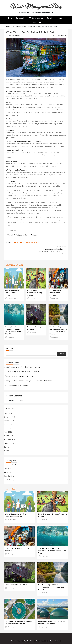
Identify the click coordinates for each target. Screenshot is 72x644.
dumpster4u (61, 36)
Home (10, 18)
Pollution (50, 18)
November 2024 (10, 421)
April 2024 (8, 432)
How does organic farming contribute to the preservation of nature (52, 587)
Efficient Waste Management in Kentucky (55, 293)
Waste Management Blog (36, 7)
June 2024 (8, 424)
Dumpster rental (11, 465)
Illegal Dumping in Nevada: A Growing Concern (35, 293)
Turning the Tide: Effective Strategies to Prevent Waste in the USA (29, 381)
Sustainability (21, 18)
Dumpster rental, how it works (16, 385)
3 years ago (17, 35)
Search (9, 349)
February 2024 (10, 440)
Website (34, 235)
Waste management (36, 18)
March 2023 (9, 451)
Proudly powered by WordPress (23, 641)
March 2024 (9, 436)
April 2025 (8, 413)
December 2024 (10, 417)
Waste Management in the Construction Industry (14, 293)
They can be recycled (21, 107)
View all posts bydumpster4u (18, 235)
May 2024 (8, 428)
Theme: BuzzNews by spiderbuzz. (49, 641)
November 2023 (10, 443)
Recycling (61, 18)
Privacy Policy (36, 22)
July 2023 (8, 447)
